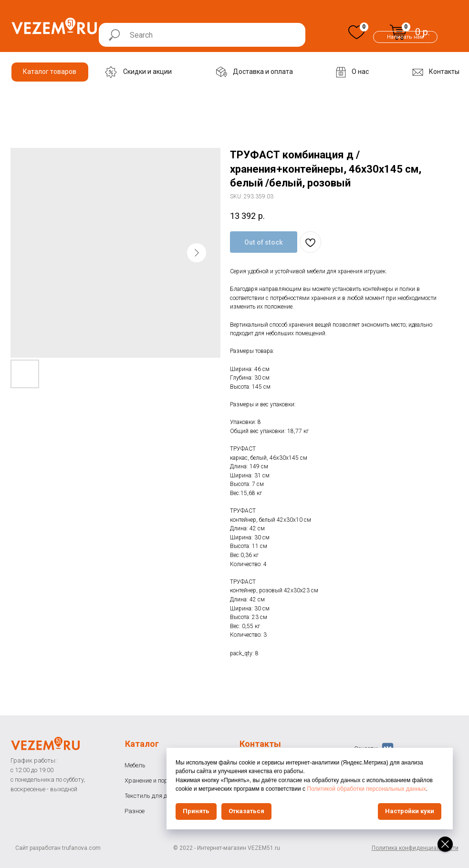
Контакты (260, 744)
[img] (357, 32)
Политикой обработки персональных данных (366, 789)
